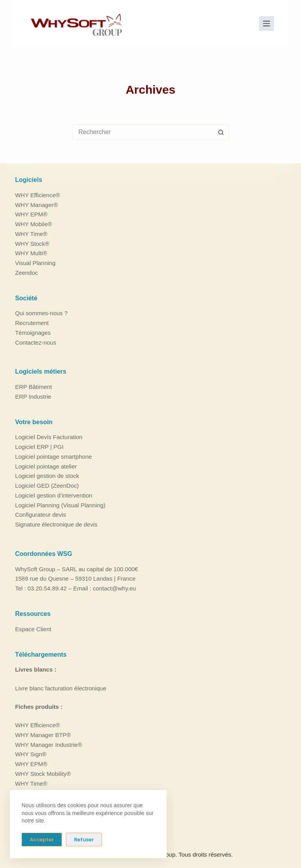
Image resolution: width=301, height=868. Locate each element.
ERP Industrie (33, 397)
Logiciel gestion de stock (47, 476)
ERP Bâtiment (33, 387)
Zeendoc (26, 272)
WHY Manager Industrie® (48, 744)
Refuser (84, 840)
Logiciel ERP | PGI (39, 447)
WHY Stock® (32, 243)
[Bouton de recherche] (221, 132)
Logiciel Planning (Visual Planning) (60, 505)
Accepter (42, 840)
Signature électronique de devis (56, 524)
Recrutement (32, 323)
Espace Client (33, 629)
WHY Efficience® (37, 195)
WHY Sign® (31, 754)
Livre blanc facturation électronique (61, 688)
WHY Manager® (36, 204)
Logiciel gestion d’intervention (53, 495)
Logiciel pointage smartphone (53, 457)
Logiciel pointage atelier (46, 466)
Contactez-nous (35, 342)
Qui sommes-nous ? (41, 313)
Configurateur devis (40, 515)
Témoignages (33, 332)
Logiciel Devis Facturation (49, 437)
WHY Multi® (31, 253)
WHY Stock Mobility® (43, 773)
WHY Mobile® (33, 224)
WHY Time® (31, 233)
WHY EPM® (31, 214)
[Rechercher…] (143, 132)
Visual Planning (35, 263)
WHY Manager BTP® (43, 735)
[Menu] (267, 24)
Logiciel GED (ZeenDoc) (47, 486)
